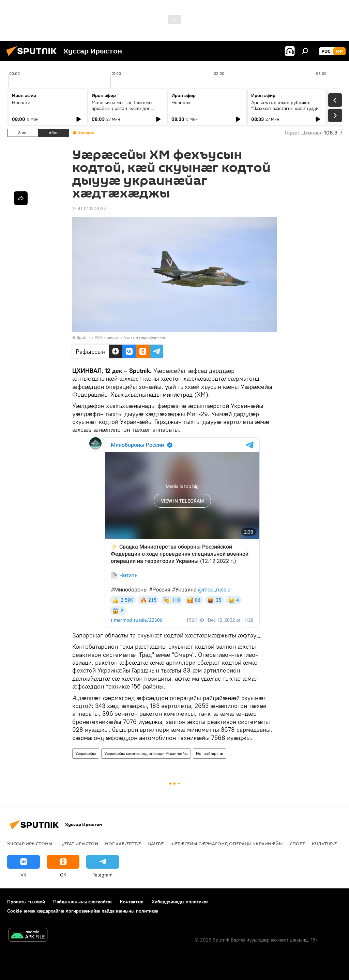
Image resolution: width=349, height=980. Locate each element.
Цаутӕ (156, 843)
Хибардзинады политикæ (180, 902)
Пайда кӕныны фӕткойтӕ (82, 902)
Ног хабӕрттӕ (210, 753)
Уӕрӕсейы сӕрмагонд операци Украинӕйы (146, 753)
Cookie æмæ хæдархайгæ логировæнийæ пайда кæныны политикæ (83, 911)
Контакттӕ (132, 902)
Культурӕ (324, 843)
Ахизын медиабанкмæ (145, 337)
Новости (21, 102)
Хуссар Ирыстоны (30, 843)
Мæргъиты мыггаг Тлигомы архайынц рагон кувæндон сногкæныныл (122, 108)
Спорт (297, 843)
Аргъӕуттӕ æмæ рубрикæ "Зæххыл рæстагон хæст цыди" (286, 105)
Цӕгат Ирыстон (79, 843)
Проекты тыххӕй (26, 902)
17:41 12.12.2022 (89, 208)
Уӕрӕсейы (86, 753)
